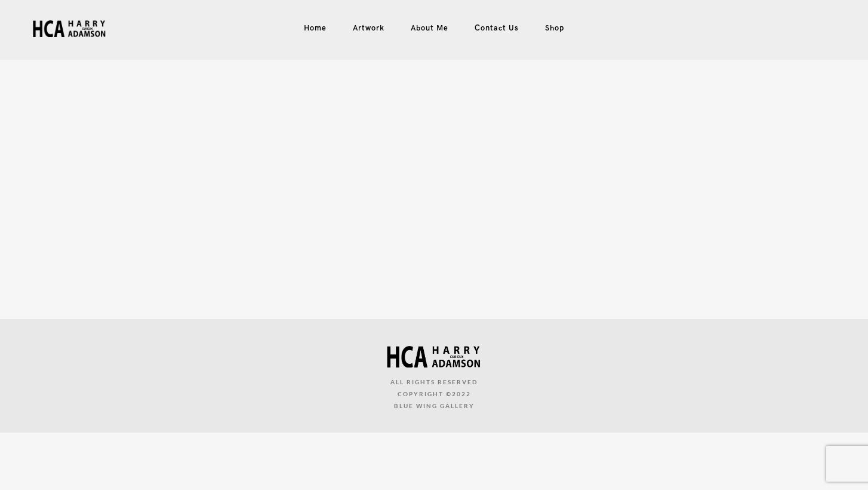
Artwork (369, 28)
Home (315, 28)
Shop (555, 28)
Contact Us (497, 28)
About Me (430, 28)
